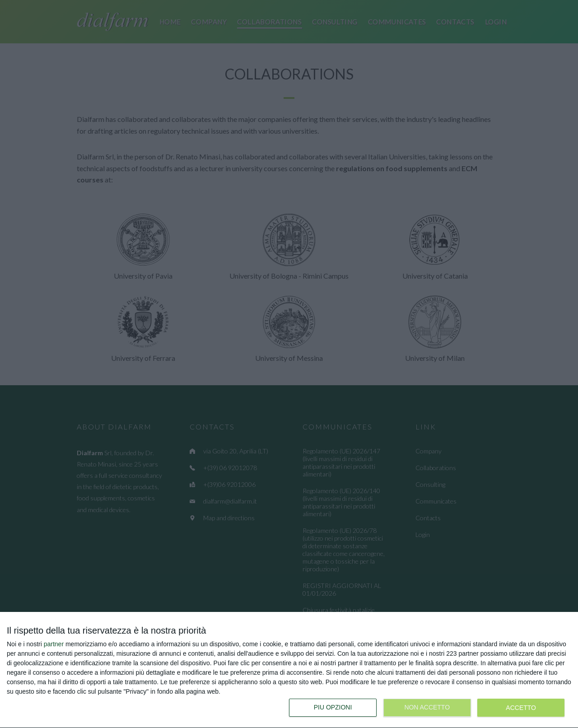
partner (54, 644)
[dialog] (289, 670)
